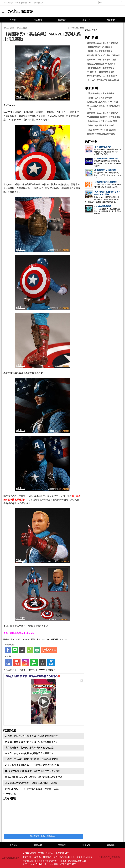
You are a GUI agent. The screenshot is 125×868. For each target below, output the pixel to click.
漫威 (13, 639)
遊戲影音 (111, 20)
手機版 (18, 2)
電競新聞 (38, 20)
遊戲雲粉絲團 (38, 2)
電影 (33, 639)
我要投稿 (27, 857)
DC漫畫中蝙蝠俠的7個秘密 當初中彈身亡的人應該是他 (33, 771)
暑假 (38, 639)
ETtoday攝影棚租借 (103, 206)
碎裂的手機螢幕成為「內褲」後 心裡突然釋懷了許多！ (33, 742)
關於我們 (47, 857)
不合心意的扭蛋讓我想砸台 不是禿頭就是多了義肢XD (32, 765)
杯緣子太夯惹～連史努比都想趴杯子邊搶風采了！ (29, 753)
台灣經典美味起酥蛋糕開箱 (106, 182)
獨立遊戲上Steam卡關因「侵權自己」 (104, 43)
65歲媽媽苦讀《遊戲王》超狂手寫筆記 (104, 117)
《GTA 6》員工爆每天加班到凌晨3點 (105, 80)
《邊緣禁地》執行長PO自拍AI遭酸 (102, 121)
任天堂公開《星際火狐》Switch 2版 (103, 102)
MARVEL (25, 639)
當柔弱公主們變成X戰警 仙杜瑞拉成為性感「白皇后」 (32, 783)
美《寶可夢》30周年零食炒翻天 (101, 72)
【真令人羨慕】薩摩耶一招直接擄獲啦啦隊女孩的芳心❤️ (32, 676)
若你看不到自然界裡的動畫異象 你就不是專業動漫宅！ (33, 736)
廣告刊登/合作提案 (62, 857)
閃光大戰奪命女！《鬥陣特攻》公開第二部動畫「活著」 (33, 789)
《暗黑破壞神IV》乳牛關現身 (100, 47)
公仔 (18, 639)
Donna (11, 105)
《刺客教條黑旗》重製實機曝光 (101, 68)
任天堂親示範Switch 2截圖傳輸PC (102, 76)
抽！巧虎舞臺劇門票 (103, 147)
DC (67, 639)
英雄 (62, 639)
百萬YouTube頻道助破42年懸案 (101, 134)
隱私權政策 (88, 857)
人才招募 (37, 857)
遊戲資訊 (62, 20)
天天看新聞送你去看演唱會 (106, 170)
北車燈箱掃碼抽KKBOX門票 (106, 159)
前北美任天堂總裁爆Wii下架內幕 (101, 64)
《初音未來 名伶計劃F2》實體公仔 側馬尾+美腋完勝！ (33, 759)
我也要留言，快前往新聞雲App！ (44, 836)
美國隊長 (54, 639)
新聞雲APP (26, 2)
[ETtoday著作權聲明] (45, 670)
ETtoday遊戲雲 (17, 11)
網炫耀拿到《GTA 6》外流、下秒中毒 (103, 55)
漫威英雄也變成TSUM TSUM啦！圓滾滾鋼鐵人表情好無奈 (34, 777)
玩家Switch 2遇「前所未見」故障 (102, 60)
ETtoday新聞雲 (7, 2)
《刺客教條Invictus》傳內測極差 (101, 130)
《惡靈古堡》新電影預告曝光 (100, 51)
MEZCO (45, 639)
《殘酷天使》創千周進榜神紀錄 (101, 125)
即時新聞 (14, 20)
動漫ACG (87, 20)
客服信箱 (77, 857)
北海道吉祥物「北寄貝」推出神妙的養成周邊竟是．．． (33, 748)
